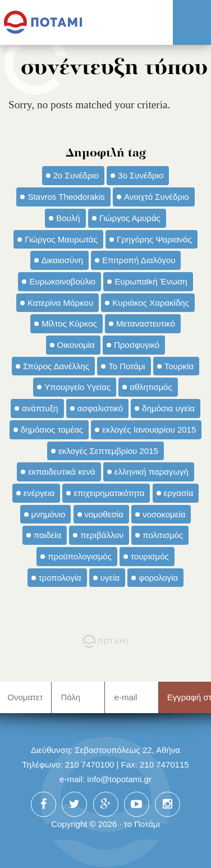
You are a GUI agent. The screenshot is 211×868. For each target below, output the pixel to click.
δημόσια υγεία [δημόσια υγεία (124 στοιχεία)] (168, 408)
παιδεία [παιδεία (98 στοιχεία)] (47, 535)
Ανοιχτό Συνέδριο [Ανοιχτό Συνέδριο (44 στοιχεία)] (157, 197)
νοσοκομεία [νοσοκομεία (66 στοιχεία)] (164, 514)
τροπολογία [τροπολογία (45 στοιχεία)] (60, 578)
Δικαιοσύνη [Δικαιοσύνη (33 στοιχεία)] (62, 260)
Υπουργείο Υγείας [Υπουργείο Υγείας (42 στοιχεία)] (77, 387)
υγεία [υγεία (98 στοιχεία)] (110, 578)
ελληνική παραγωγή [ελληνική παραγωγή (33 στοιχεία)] (152, 472)
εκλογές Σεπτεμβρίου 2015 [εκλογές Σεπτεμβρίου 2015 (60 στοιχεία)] (108, 451)
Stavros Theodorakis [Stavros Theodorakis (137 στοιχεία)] (66, 197)
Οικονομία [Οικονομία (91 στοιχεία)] (76, 345)
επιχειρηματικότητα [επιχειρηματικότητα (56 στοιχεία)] (109, 493)
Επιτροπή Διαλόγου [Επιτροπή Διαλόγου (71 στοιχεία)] (139, 260)
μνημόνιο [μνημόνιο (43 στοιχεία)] (49, 514)
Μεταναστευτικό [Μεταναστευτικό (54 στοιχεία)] (146, 323)
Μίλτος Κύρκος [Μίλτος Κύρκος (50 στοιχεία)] (69, 323)
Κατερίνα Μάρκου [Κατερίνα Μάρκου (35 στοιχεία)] (60, 303)
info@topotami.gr (119, 779)
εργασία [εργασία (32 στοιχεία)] (179, 493)
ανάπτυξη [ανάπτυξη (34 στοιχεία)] (40, 408)
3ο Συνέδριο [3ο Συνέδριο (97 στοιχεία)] (141, 175)
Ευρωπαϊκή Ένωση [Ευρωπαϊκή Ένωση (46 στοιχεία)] (151, 281)
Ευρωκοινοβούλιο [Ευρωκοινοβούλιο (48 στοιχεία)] (62, 281)
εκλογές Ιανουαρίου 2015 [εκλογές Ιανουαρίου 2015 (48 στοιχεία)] (149, 430)
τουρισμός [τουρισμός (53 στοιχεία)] (150, 556)
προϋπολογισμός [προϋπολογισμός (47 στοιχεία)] (80, 556)
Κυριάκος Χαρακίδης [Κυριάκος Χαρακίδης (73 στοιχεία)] (151, 303)
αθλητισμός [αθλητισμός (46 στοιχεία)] (151, 387)
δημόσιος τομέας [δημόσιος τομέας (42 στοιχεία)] (52, 430)
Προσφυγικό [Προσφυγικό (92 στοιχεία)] (137, 345)
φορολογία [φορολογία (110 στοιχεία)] (158, 578)
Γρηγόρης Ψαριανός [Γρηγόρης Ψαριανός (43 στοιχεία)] (154, 239)
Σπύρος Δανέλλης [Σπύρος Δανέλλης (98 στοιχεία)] (56, 366)
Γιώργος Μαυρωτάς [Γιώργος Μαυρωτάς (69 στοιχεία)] (61, 239)
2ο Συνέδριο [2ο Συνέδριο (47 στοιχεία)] (76, 175)
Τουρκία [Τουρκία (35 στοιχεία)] (179, 366)
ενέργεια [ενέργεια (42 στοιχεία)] (39, 493)
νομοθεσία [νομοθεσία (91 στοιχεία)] (104, 514)
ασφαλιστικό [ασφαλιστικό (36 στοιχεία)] (100, 408)
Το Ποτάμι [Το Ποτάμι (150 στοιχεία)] (127, 366)
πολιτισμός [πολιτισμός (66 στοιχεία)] (163, 535)
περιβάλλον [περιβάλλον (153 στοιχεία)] (102, 535)
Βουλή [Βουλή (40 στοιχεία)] (68, 218)
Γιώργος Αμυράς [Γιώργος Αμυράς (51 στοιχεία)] (130, 218)
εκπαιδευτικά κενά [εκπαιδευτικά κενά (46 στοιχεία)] (61, 472)
